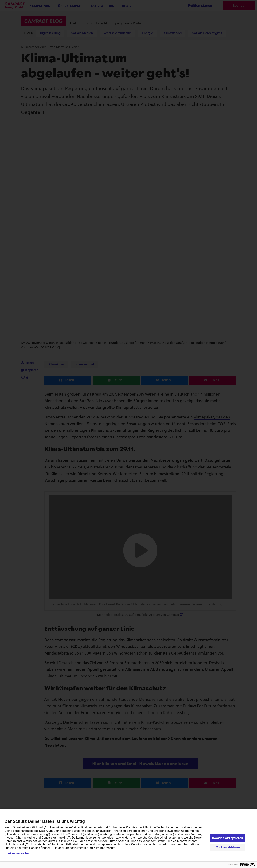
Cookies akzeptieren (228, 838)
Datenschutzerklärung (78, 848)
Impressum (108, 848)
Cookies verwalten (17, 853)
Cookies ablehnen (228, 847)
